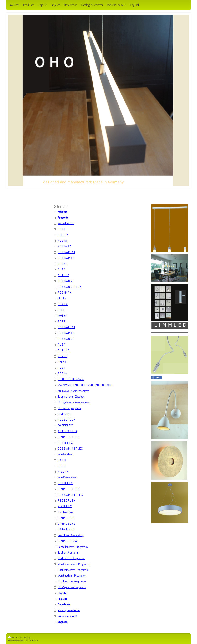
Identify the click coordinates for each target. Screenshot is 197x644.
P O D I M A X (64, 293)
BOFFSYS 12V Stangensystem (73, 391)
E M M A (62, 362)
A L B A (62, 269)
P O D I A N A (64, 246)
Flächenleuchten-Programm (73, 570)
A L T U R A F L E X (68, 431)
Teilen (157, 378)
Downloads (64, 604)
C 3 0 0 (62, 466)
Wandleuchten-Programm (72, 576)
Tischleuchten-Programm (72, 581)
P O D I (61, 229)
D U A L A (63, 304)
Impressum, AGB (67, 616)
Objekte (62, 593)
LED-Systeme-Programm (72, 587)
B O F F (61, 321)
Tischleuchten (65, 512)
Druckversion (16, 637)
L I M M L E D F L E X (68, 437)
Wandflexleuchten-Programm (74, 564)
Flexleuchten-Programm (71, 558)
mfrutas (62, 212)
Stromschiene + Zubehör (71, 397)
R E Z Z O (63, 264)
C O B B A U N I (66, 281)
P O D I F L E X (65, 443)
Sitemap (27, 637)
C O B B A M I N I (66, 252)
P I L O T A (63, 235)
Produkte (63, 217)
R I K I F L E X (65, 506)
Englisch (63, 622)
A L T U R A (64, 275)
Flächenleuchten (67, 529)
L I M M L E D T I (66, 518)
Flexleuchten (65, 414)
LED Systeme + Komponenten (74, 402)
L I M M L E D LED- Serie (71, 379)
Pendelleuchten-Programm (73, 547)
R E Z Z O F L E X (66, 420)
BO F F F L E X (65, 425)
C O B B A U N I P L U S (70, 287)
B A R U (62, 460)
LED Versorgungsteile (69, 408)
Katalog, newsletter (69, 610)
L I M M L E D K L (67, 524)
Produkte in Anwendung (71, 535)
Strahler (62, 316)
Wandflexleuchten (67, 477)
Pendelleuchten (66, 223)
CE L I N (62, 298)
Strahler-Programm (69, 552)
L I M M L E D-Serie (68, 541)
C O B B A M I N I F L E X (70, 448)
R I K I (61, 310)
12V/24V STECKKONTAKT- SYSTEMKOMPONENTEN (86, 385)
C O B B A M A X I (67, 258)
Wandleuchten (65, 454)
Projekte (63, 599)
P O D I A (62, 241)
